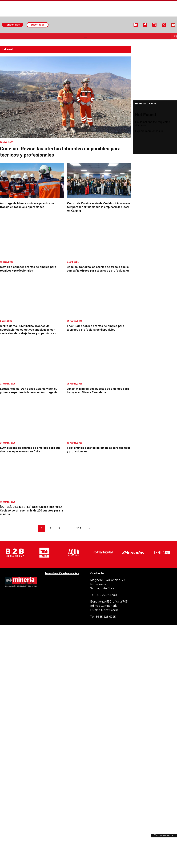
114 (79, 528)
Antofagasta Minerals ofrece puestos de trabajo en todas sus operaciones (27, 205)
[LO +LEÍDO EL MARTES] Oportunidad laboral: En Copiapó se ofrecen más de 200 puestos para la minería (31, 511)
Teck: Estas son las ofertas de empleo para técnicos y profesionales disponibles (95, 328)
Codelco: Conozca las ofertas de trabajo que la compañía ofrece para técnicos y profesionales (98, 269)
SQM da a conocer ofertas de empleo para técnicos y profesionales (28, 269)
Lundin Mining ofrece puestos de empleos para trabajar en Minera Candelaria (98, 391)
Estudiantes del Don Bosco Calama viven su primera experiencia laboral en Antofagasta (29, 391)
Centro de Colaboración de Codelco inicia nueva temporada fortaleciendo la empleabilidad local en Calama (99, 207)
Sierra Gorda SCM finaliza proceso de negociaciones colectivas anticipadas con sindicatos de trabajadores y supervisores (28, 330)
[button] (85, 37)
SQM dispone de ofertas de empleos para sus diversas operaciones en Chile (30, 450)
